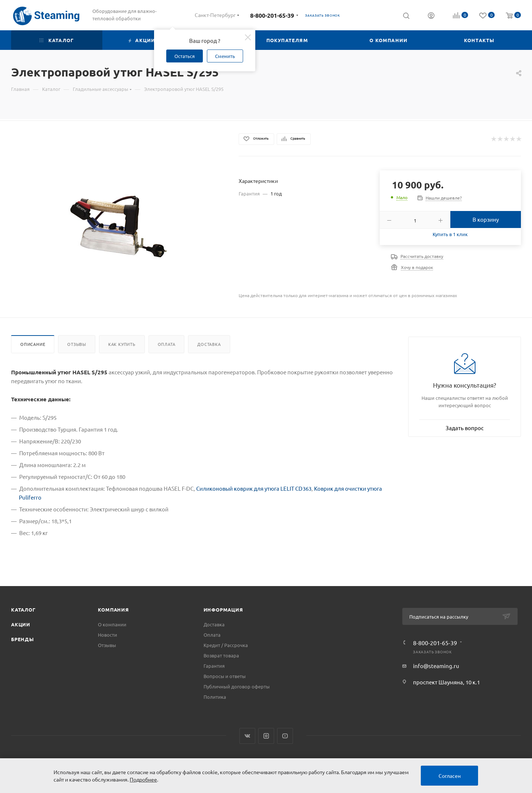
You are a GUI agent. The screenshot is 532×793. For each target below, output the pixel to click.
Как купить (122, 344)
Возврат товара (221, 655)
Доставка (209, 344)
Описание (33, 344)
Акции (21, 624)
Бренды (23, 639)
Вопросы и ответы (225, 676)
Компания (113, 610)
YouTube (285, 736)
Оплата (167, 344)
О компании (112, 624)
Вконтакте (247, 736)
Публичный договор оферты (237, 686)
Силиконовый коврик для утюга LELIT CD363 (254, 488)
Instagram (266, 736)
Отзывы (77, 344)
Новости (108, 635)
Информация (223, 610)
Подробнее (143, 779)
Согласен (450, 776)
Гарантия (214, 666)
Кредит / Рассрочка (226, 645)
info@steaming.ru (436, 666)
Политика (215, 697)
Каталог (23, 610)
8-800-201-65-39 (272, 15)
